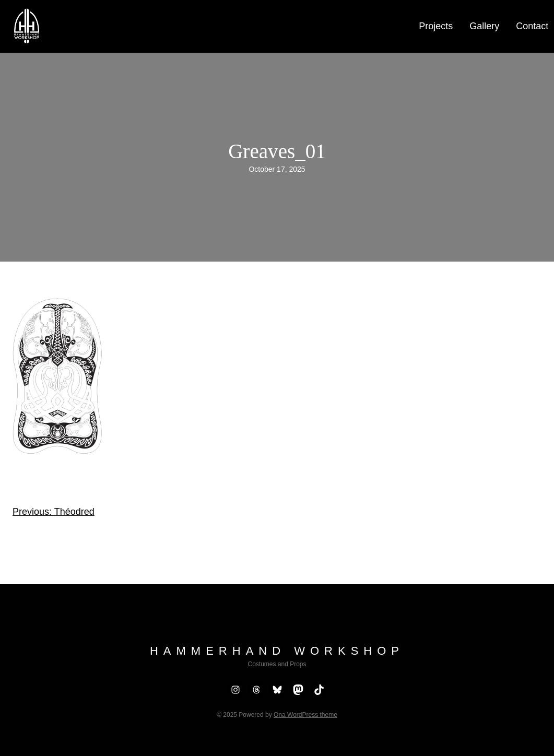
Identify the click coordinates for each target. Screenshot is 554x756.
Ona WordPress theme (305, 715)
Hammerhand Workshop (277, 651)
